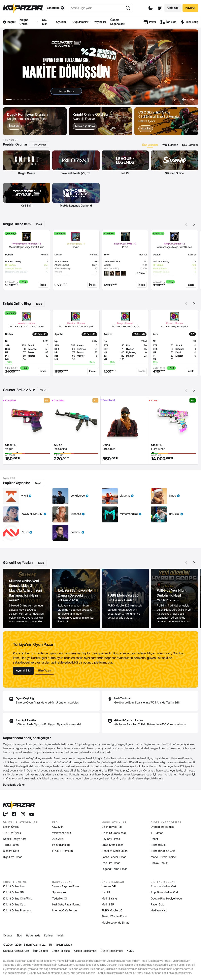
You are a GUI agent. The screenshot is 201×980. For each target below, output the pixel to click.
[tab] (150, 145)
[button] (184, 99)
